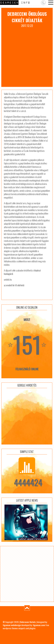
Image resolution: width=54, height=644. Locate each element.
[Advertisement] (27, 56)
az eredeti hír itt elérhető (14, 285)
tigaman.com (39, 625)
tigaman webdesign (12, 625)
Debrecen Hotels (28, 622)
